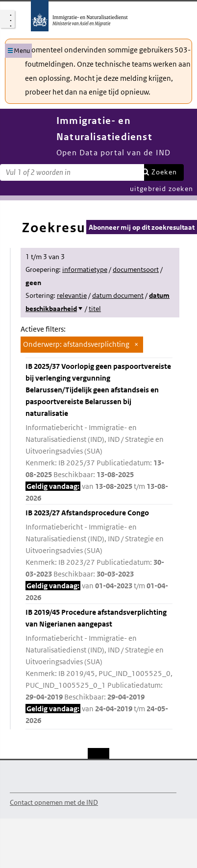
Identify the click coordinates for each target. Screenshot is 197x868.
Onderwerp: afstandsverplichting (76, 344)
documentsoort (136, 269)
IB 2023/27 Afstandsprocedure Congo (99, 556)
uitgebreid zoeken (161, 189)
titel (95, 309)
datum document (118, 295)
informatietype (85, 269)
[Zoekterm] (72, 172)
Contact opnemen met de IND (54, 802)
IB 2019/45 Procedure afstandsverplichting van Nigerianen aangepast (99, 667)
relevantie (72, 295)
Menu (22, 51)
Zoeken (164, 172)
